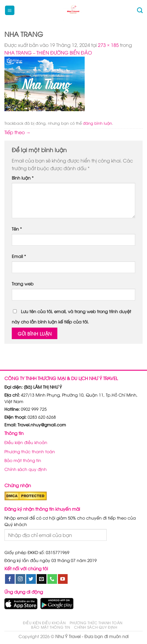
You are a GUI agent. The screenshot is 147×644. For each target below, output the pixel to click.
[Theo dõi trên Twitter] (31, 579)
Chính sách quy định (26, 469)
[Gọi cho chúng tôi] (52, 579)
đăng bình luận (97, 123)
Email (19, 256)
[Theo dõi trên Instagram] (20, 579)
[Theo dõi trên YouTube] (63, 579)
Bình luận (23, 178)
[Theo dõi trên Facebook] (10, 579)
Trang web (23, 284)
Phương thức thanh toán (30, 451)
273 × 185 (108, 45)
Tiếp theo (17, 132)
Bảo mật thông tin (23, 460)
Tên (17, 229)
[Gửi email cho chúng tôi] (42, 579)
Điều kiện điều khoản (26, 442)
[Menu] (10, 10)
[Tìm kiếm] (140, 10)
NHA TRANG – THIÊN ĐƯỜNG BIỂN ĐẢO (48, 52)
